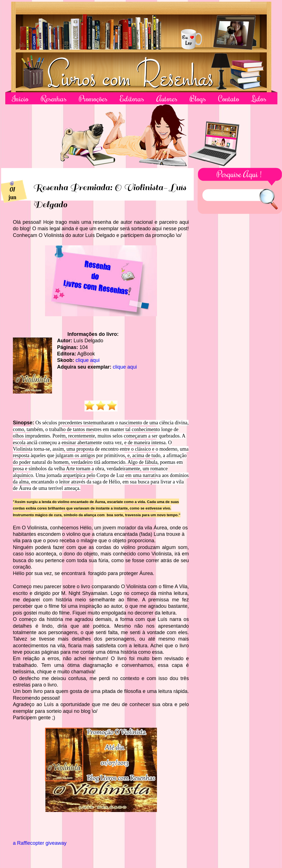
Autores (167, 98)
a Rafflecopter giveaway (40, 843)
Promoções (93, 98)
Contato (229, 98)
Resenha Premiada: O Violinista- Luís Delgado (110, 196)
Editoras (132, 98)
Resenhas (54, 98)
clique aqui (88, 360)
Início (20, 98)
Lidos (259, 98)
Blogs (198, 98)
